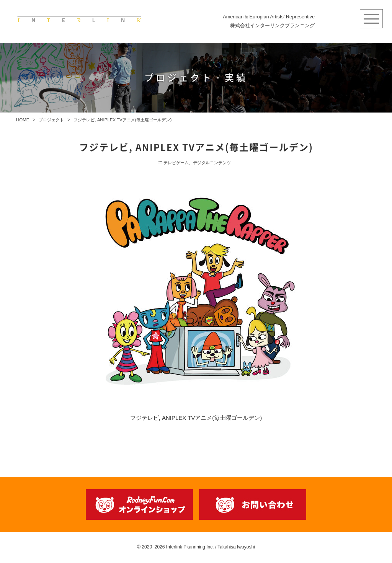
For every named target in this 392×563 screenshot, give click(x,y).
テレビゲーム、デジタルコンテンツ (197, 165)
